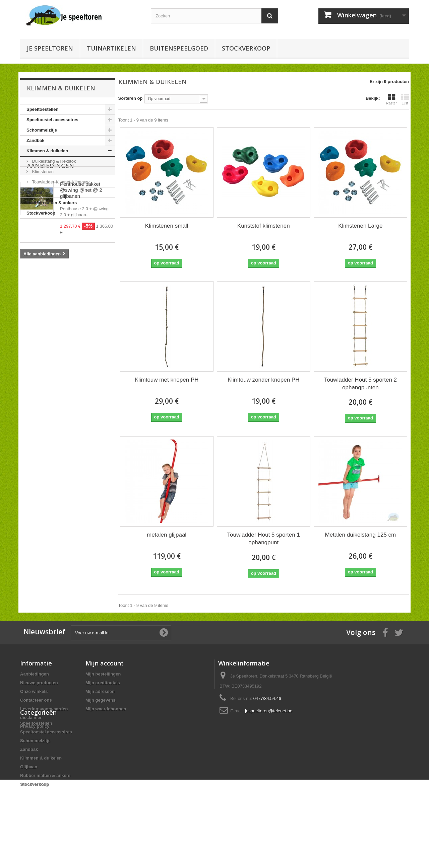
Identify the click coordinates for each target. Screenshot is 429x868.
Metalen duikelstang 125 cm (361, 535)
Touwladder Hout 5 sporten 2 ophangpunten (360, 384)
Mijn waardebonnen (106, 709)
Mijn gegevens (101, 700)
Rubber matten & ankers (52, 203)
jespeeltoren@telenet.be (269, 711)
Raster (391, 99)
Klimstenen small (167, 226)
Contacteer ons (36, 700)
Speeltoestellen (42, 109)
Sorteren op (131, 98)
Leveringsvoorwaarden (44, 709)
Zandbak (35, 140)
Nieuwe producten (39, 683)
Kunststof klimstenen (264, 226)
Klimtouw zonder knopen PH (264, 380)
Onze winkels (34, 691)
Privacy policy (35, 726)
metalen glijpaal (167, 535)
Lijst (405, 99)
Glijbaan (35, 192)
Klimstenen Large (360, 226)
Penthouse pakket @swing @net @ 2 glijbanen (81, 263)
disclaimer (31, 718)
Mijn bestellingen (103, 674)
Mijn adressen (100, 691)
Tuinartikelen (111, 48)
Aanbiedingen (50, 239)
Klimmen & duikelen (47, 151)
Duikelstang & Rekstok (53, 161)
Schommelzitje (42, 130)
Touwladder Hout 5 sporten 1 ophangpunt (264, 539)
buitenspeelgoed (179, 48)
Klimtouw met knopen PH (167, 380)
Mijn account (105, 663)
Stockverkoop (246, 48)
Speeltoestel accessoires (52, 120)
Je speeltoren (50, 48)
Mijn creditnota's (103, 683)
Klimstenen (42, 172)
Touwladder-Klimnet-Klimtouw (60, 182)
